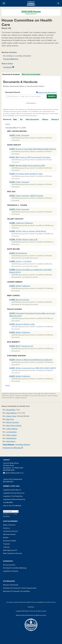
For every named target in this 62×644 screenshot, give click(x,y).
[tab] (11, 74)
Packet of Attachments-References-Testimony (31, 360)
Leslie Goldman (12, 429)
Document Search (31, 92)
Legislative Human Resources (14, 493)
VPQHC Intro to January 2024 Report (28, 231)
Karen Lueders (12, 435)
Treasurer (7, 544)
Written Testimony (20, 286)
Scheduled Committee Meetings (15, 568)
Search (52, 96)
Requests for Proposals (11, 591)
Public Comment (19, 135)
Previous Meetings (11, 59)
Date (15, 119)
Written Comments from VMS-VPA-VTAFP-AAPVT (33, 368)
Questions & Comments (12, 588)
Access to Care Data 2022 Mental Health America (33, 149)
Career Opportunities (29, 588)
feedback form (42, 602)
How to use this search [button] (46, 92)
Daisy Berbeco (12, 413)
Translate (13, 514)
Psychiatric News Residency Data (26, 174)
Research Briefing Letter (22, 324)
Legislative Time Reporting (13, 496)
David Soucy (11, 441)
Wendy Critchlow (13, 422)
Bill (21, 119)
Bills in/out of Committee (31, 74)
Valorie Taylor (11, 416)
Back (8, 124)
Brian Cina (10, 419)
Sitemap (6, 585)
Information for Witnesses (13, 448)
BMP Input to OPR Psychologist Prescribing (30, 157)
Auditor (6, 538)
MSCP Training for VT (21, 346)
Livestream (7, 67)
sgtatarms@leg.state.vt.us (13, 473)
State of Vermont (9, 525)
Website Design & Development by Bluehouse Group (31, 615)
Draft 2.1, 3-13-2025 (20, 261)
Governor (6, 528)
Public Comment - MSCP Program (26, 196)
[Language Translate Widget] (11, 511)
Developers (31, 607)
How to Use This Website (12, 506)
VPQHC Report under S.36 (23, 240)
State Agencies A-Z (10, 550)
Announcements (9, 565)
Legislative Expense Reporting (14, 499)
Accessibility (25, 591)
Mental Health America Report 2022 (27, 166)
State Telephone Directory (13, 553)
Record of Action (19, 300)
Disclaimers (14, 585)
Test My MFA (8, 502)
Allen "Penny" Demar (14, 426)
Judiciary (6, 547)
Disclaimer (6, 516)
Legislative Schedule (11, 571)
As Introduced (18, 253)
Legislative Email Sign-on (12, 490)
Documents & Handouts (11, 74)
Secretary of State (10, 541)
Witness (45, 119)
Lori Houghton (11, 432)
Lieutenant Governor (11, 531)
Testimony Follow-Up (21, 223)
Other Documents (32, 119)
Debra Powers (11, 438)
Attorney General (9, 534)
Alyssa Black (11, 410)
